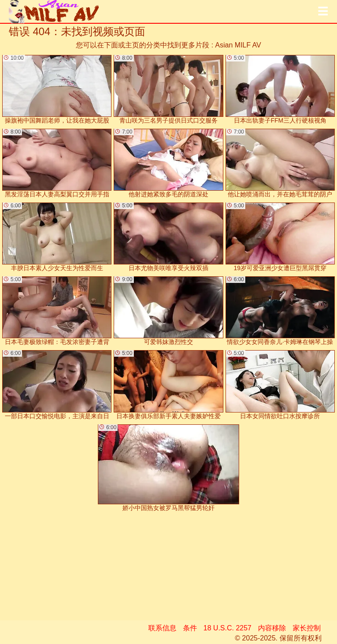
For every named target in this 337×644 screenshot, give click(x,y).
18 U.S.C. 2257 (228, 628)
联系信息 (162, 628)
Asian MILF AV (238, 45)
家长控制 (307, 628)
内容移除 (272, 628)
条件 (190, 628)
